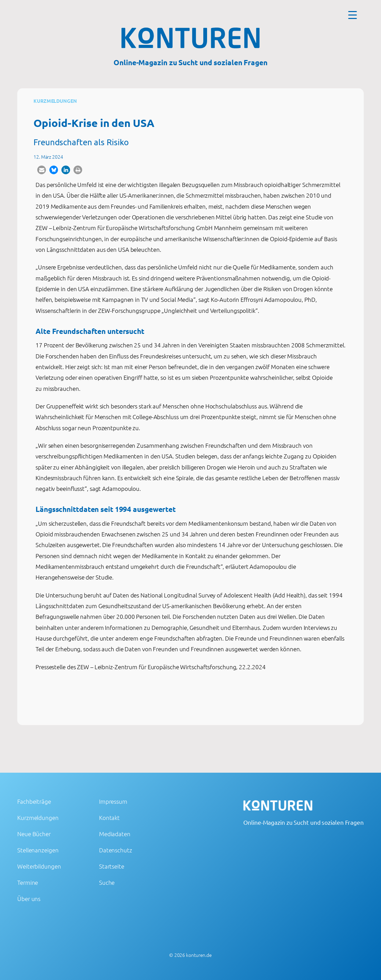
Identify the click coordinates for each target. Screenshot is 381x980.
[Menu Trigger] (353, 15)
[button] (42, 170)
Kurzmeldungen (55, 101)
